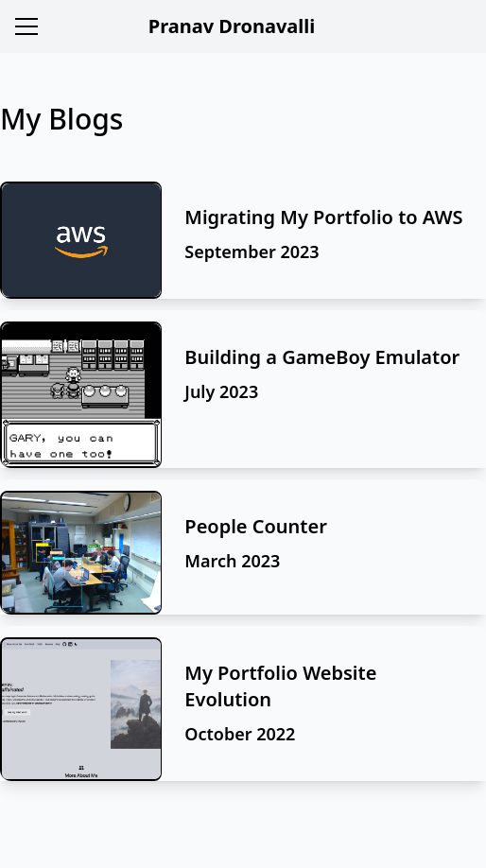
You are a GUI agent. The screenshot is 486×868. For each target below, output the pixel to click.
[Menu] (26, 26)
